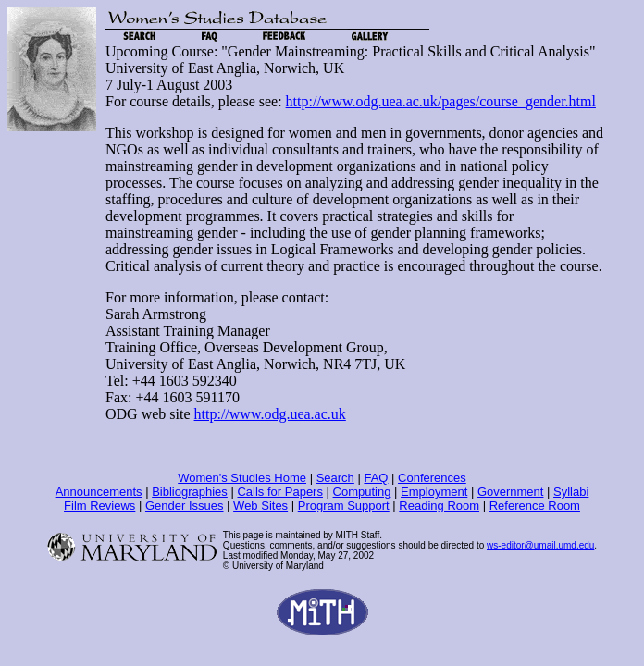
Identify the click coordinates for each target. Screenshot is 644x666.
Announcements (99, 492)
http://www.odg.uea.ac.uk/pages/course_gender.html (441, 101)
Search (335, 478)
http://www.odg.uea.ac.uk (270, 414)
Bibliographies (190, 492)
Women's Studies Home (242, 478)
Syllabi (571, 492)
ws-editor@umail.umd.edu (540, 545)
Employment (434, 492)
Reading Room (439, 506)
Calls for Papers (279, 492)
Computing (362, 492)
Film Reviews (99, 506)
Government (511, 492)
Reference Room (535, 506)
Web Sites (260, 506)
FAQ (376, 478)
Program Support (344, 506)
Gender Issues (185, 506)
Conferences (432, 478)
